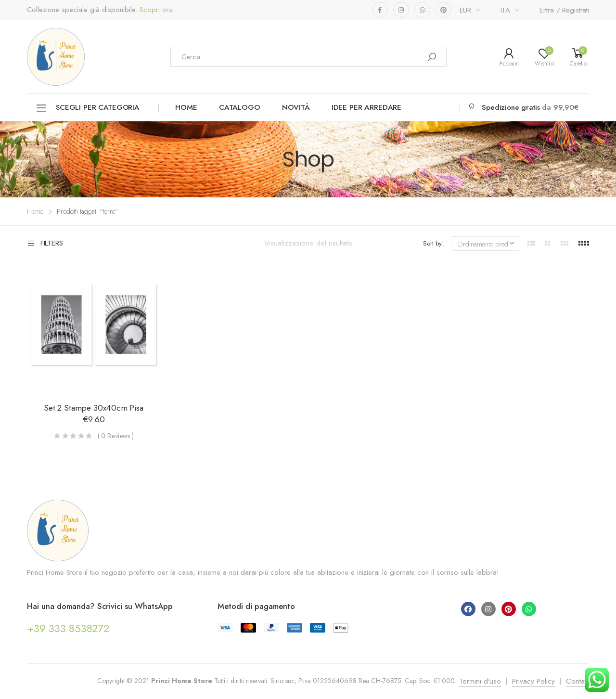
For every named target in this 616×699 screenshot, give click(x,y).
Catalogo (240, 107)
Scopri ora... (158, 10)
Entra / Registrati (564, 10)
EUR (466, 10)
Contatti (577, 681)
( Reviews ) (116, 436)
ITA (506, 10)
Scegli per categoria (87, 108)
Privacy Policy (533, 681)
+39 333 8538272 (68, 628)
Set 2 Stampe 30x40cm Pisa (94, 408)
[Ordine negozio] (486, 244)
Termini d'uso (480, 681)
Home (186, 107)
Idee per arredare (366, 107)
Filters (45, 244)
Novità (296, 107)
